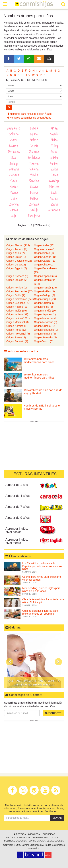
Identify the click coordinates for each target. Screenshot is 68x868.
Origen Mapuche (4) (45, 318)
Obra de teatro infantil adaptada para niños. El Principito (43, 601)
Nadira (14, 187)
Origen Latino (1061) (18, 318)
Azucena (54, 210)
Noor (14, 157)
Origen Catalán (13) (45, 261)
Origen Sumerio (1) (17, 341)
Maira (34, 193)
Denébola (14, 152)
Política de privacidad (18, 837)
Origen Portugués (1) (46, 330)
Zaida (54, 169)
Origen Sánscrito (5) (45, 337)
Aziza (54, 198)
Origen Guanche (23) (18, 303)
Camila (34, 128)
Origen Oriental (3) (45, 326)
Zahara (14, 175)
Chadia (54, 134)
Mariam (54, 187)
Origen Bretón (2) (16, 257)
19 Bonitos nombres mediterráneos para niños (39, 376)
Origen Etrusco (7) (17, 280)
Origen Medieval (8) (17, 322)
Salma (54, 175)
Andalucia (34, 157)
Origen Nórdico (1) (17, 326)
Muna (34, 134)
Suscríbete (53, 713)
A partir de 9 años (17, 518)
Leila (14, 198)
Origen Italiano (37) (17, 314)
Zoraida (34, 204)
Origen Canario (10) (45, 257)
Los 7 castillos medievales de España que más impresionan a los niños (42, 566)
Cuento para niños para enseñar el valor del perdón (42, 578)
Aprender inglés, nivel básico (17, 530)
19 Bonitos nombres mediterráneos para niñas (39, 360)
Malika (14, 193)
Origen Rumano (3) (45, 334)
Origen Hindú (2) (44, 307)
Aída (14, 216)
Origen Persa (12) (16, 330)
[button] (10, 662)
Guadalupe (14, 128)
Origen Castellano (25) (19, 261)
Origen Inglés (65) (17, 311)
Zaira (14, 140)
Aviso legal (34, 834)
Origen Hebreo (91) (17, 307)
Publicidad (49, 834)
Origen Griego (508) (45, 299)
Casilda (34, 210)
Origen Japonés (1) (45, 314)
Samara (14, 169)
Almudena (34, 216)
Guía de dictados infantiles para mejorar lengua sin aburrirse (40, 612)
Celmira (14, 134)
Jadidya (14, 163)
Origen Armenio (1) (45, 249)
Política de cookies (16, 841)
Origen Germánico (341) (20, 299)
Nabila (34, 187)
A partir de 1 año (17, 485)
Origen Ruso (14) (16, 337)
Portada (19, 834)
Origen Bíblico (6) (44, 253)
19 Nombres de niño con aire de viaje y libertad (43, 392)
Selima (54, 163)
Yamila (34, 175)
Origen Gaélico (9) (44, 291)
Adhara (14, 146)
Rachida (34, 181)
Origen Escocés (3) (17, 276)
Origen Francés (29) (45, 288)
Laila (54, 193)
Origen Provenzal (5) (18, 334)
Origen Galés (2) (16, 295)
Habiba (54, 157)
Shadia (34, 146)
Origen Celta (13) (16, 265)
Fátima (14, 210)
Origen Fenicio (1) (17, 288)
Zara (54, 204)
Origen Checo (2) (44, 265)
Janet (54, 152)
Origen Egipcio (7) (17, 268)
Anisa (54, 128)
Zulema (14, 204)
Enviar (57, 818)
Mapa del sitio (41, 837)
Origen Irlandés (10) (45, 311)
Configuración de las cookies (46, 841)
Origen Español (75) (45, 276)
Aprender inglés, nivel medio (17, 541)
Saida (14, 181)
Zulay (54, 146)
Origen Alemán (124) (18, 245)
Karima (34, 163)
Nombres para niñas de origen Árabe (29, 114)
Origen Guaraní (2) (45, 303)
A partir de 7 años (17, 507)
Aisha (54, 140)
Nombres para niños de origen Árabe (29, 118)
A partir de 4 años (17, 496)
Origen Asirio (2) (16, 253)
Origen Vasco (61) (44, 341)
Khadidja (54, 181)
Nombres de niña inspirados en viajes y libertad (42, 407)
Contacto (57, 837)
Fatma (34, 198)
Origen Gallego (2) (45, 295)
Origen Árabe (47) (44, 245)
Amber (34, 140)
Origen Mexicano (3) (46, 322)
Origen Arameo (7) (17, 249)
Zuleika (34, 152)
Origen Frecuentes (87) (19, 291)
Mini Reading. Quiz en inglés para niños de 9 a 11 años (41, 589)
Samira (34, 169)
